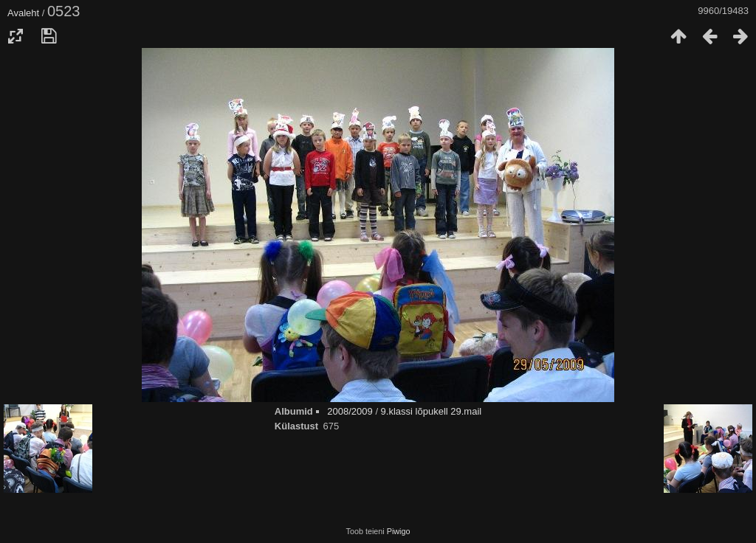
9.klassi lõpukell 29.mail (432, 411)
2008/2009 (350, 411)
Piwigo (399, 531)
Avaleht (23, 13)
